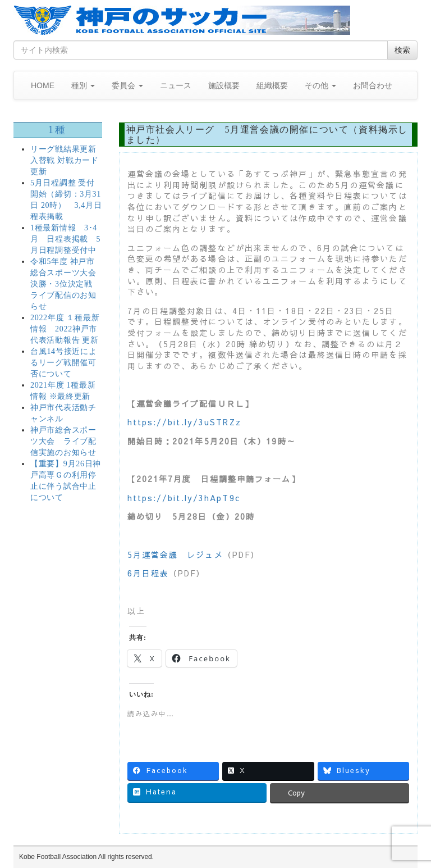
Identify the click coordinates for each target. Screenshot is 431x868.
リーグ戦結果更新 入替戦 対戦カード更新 (65, 160)
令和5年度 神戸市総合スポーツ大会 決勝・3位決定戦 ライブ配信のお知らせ (63, 284)
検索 (402, 50)
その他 (320, 85)
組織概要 (272, 85)
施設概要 (224, 85)
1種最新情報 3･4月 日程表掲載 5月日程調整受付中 (65, 239)
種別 (83, 85)
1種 (58, 130)
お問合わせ (373, 85)
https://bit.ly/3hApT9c (184, 498)
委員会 (127, 85)
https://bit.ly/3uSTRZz (184, 422)
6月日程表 (148, 573)
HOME (43, 85)
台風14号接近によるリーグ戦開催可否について (63, 363)
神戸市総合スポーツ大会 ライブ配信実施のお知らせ (63, 441)
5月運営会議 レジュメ (175, 555)
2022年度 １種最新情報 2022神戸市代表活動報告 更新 (65, 329)
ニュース (176, 85)
